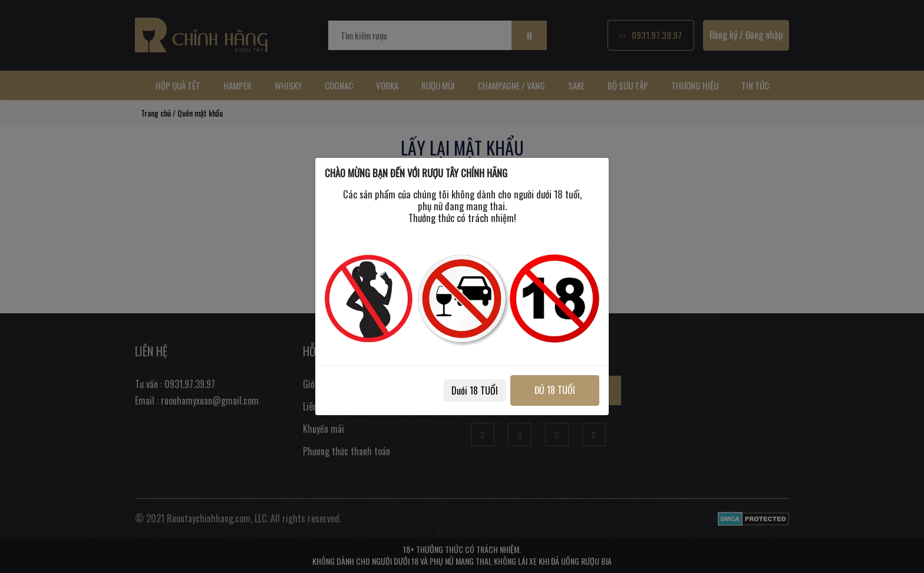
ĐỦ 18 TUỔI (555, 390)
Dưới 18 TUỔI (475, 390)
